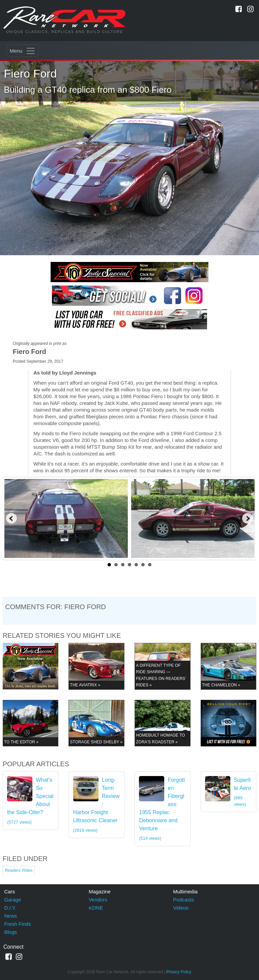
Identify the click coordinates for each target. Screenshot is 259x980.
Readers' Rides (19, 870)
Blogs (11, 932)
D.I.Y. (10, 908)
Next (248, 518)
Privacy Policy (179, 972)
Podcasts (183, 900)
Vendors (98, 900)
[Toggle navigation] (23, 51)
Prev (11, 518)
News (11, 916)
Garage (13, 900)
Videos (181, 908)
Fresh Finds (18, 924)
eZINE (96, 908)
